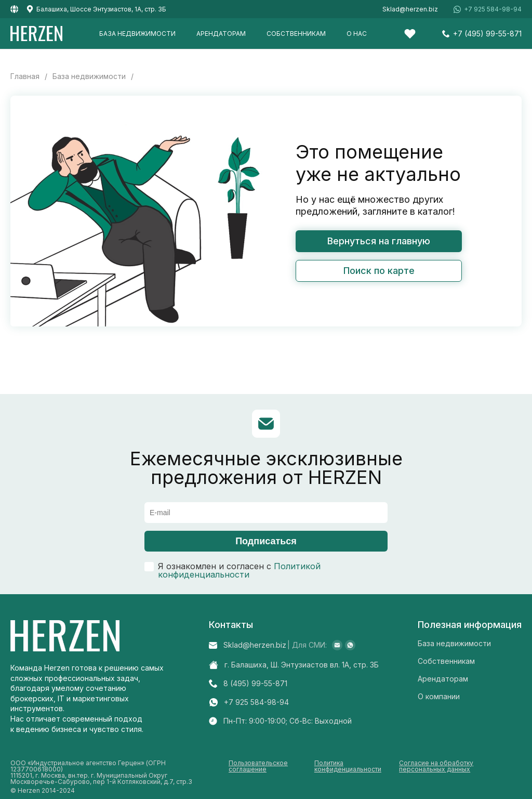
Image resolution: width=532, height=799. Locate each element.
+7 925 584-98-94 (493, 9)
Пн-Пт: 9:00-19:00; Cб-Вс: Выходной (288, 721)
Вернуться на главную (379, 241)
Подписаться (266, 541)
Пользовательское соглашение (258, 767)
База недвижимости (137, 34)
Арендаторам (221, 34)
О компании (439, 696)
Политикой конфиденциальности (239, 570)
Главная (25, 76)
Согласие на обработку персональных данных (436, 767)
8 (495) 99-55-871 (255, 684)
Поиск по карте (379, 271)
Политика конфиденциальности (348, 767)
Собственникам (296, 34)
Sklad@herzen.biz (410, 9)
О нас (357, 34)
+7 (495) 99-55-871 (487, 34)
